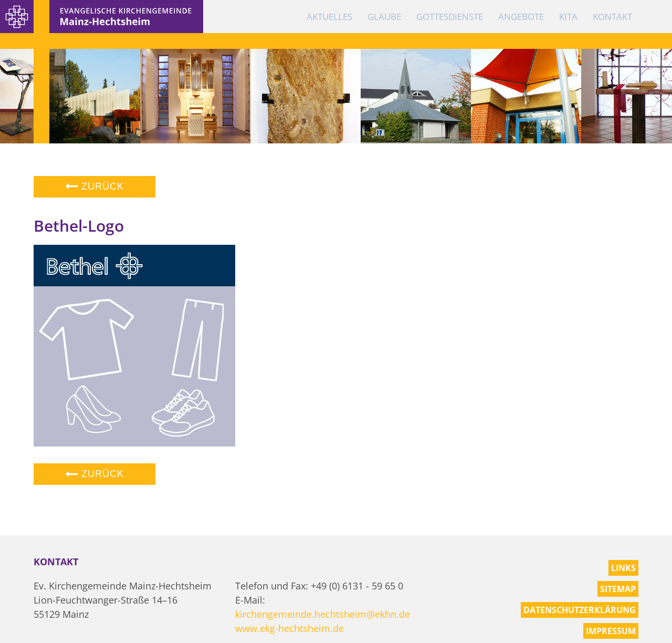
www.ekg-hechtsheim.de (290, 628)
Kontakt (612, 17)
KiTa (568, 17)
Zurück (94, 186)
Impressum (611, 631)
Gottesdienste (450, 17)
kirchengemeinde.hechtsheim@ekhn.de (323, 614)
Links (623, 568)
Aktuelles (329, 17)
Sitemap (618, 589)
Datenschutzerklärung (580, 610)
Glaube (384, 17)
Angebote (521, 17)
